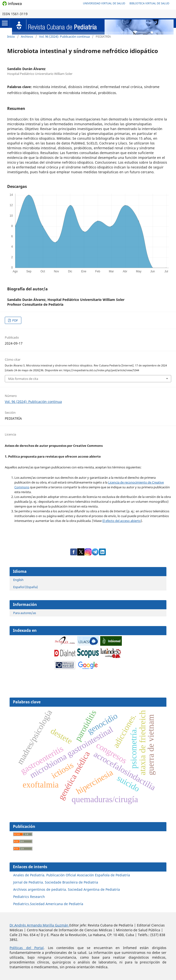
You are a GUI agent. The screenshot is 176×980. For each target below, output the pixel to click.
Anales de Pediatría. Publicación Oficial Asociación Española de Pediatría (72, 875)
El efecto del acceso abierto (122, 521)
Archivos (27, 36)
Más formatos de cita (23, 379)
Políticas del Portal (27, 948)
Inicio (11, 36)
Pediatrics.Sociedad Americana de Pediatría (48, 904)
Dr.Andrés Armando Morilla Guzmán (39, 925)
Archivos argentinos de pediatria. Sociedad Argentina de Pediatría (67, 889)
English (18, 580)
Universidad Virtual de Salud (104, 3)
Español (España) (26, 587)
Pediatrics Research (29, 897)
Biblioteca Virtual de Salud (149, 3)
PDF (15, 320)
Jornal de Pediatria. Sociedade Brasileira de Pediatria (56, 882)
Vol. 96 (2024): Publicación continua (64, 36)
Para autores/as (25, 613)
